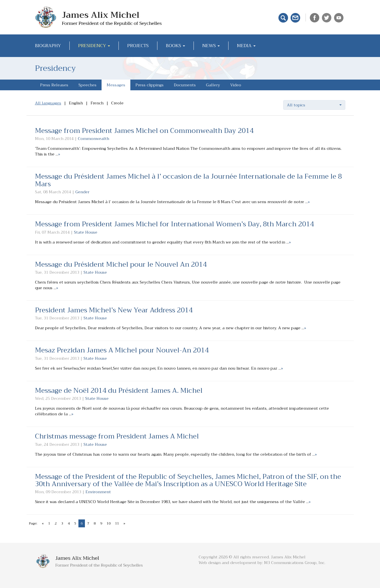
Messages (116, 85)
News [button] (211, 46)
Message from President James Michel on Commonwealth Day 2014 (144, 131)
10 (109, 523)
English (76, 103)
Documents (185, 85)
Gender (82, 192)
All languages (48, 103)
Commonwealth (94, 139)
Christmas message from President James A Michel (117, 436)
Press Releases (54, 85)
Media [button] (246, 46)
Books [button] (175, 46)
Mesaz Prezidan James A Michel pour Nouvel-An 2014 (122, 350)
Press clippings (150, 85)
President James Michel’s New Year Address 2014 (114, 310)
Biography (48, 46)
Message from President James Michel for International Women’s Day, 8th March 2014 (174, 224)
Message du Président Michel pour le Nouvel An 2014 (121, 264)
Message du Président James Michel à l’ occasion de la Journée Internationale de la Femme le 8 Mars (188, 180)
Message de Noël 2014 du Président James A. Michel (119, 390)
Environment (98, 492)
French (97, 103)
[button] (314, 105)
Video (236, 85)
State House (86, 232)
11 (117, 523)
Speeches (87, 85)
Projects (138, 46)
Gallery (213, 85)
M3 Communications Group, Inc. (295, 563)
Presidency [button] (94, 46)
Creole (117, 103)
